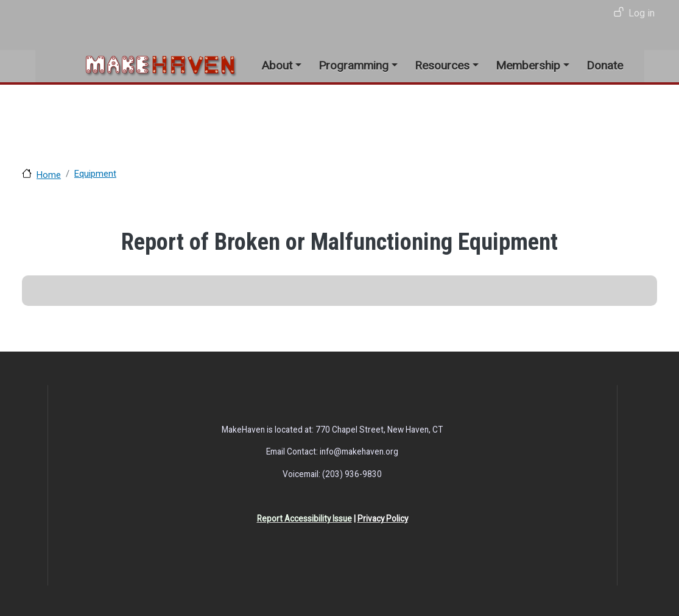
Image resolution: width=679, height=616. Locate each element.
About (277, 65)
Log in (642, 13)
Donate (605, 65)
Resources (442, 65)
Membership (528, 65)
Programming (354, 65)
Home (49, 175)
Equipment (95, 174)
